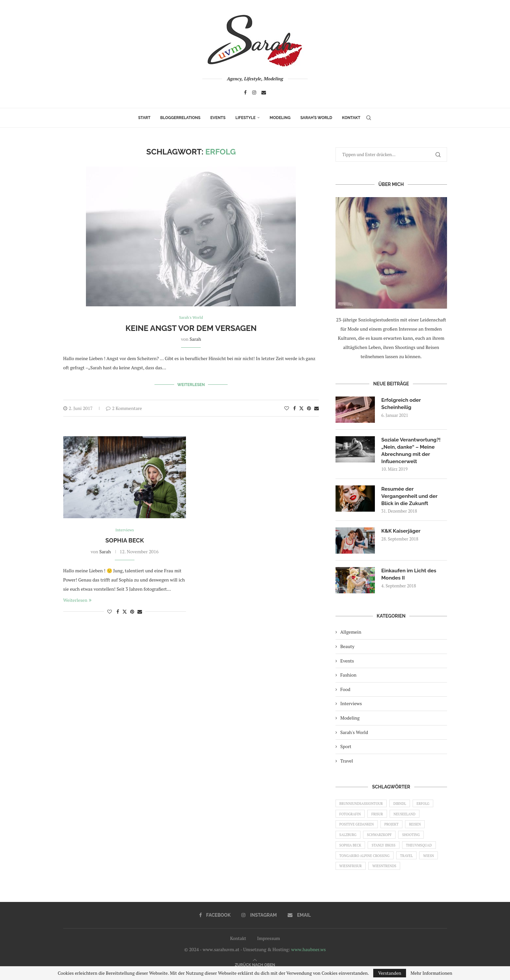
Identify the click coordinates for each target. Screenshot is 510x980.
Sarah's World (354, 734)
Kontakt (351, 118)
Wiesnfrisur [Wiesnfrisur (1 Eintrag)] (352, 872)
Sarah (195, 339)
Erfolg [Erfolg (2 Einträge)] (428, 805)
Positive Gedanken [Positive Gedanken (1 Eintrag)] (358, 828)
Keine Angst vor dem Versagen (191, 328)
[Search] (369, 118)
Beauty (347, 648)
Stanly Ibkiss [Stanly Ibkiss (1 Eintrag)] (386, 850)
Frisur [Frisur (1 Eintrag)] (379, 817)
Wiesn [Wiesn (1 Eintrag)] (434, 861)
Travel (347, 762)
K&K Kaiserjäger (402, 532)
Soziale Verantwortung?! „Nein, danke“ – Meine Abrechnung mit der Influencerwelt (412, 451)
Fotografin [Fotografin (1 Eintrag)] (351, 817)
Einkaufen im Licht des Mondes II (410, 576)
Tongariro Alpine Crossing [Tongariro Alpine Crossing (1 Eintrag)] (366, 861)
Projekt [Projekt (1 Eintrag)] (394, 828)
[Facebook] (245, 92)
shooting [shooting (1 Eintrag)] (415, 839)
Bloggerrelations (181, 118)
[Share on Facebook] (295, 407)
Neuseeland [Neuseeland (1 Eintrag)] (408, 817)
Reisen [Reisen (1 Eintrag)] (419, 828)
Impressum (269, 945)
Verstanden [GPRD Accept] (390, 973)
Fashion (348, 676)
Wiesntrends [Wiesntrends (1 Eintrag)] (387, 872)
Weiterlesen (191, 384)
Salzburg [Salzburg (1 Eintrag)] (349, 839)
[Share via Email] (316, 407)
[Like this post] (287, 407)
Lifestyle (245, 118)
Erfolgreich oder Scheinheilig (402, 404)
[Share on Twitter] (301, 407)
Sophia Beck (125, 539)
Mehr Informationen (431, 973)
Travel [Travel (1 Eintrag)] (410, 861)
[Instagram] (254, 92)
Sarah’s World (316, 118)
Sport (346, 748)
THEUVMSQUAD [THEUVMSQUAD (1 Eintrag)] (423, 850)
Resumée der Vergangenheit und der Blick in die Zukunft (410, 497)
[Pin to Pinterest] (309, 407)
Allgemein (351, 633)
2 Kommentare (124, 407)
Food (346, 691)
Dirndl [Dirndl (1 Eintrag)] (403, 805)
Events (218, 118)
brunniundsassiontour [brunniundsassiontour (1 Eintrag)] (363, 805)
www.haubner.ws (308, 957)
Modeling (280, 118)
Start (144, 118)
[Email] (264, 92)
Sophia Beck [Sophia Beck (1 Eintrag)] (351, 850)
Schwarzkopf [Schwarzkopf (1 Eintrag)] (382, 839)
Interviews (351, 705)
